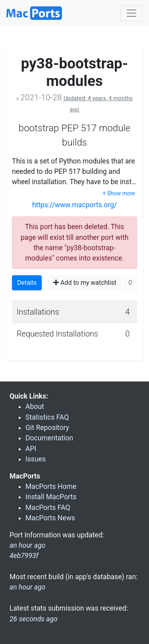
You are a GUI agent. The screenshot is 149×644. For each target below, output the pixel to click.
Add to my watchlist (85, 283)
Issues (36, 459)
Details (27, 283)
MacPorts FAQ (48, 508)
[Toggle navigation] (132, 13)
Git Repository (47, 428)
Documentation (49, 438)
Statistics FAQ (47, 417)
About (35, 407)
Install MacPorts (51, 497)
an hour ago (27, 587)
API (31, 449)
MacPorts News (50, 518)
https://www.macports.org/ (74, 205)
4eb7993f (24, 556)
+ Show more (119, 193)
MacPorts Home (51, 486)
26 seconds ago (34, 619)
